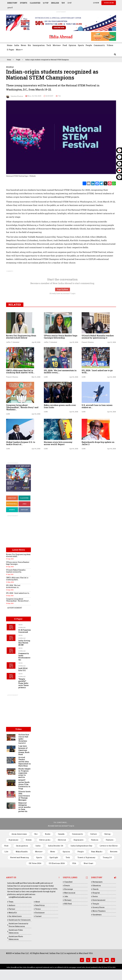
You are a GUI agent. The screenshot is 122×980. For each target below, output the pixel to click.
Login (96, 3)
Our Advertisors (15, 916)
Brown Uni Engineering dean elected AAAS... (18, 555)
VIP (46, 3)
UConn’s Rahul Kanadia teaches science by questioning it (98, 337)
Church (96, 889)
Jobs (24, 504)
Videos (110, 45)
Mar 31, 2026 (36, 377)
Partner (12, 909)
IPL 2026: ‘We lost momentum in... (13, 586)
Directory (12, 3)
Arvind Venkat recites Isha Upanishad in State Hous (25, 762)
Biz (29, 45)
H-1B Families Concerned (25, 631)
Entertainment (99, 900)
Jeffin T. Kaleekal (13, 342)
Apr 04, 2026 (74, 377)
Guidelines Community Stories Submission (18, 925)
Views (20, 625)
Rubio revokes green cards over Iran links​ (60, 406)
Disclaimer (40, 913)
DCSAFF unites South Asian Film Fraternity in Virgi (24, 784)
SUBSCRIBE (109, 3)
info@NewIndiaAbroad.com (20, 897)
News (23, 45)
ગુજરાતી (10, 8)
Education (97, 885)
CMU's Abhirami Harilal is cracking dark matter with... (20, 371)
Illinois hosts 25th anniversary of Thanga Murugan (24, 796)
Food (65, 45)
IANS (46, 377)
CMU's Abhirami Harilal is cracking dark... (17, 579)
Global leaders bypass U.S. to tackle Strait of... (21, 443)
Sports (81, 45)
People (89, 45)
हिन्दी (63, 3)
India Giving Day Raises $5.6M (24, 643)
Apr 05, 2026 (36, 342)
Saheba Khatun (15, 96)
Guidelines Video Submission (16, 931)
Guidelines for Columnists (20, 920)
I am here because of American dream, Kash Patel (24, 750)
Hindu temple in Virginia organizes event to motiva (24, 773)
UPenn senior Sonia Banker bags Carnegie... (18, 563)
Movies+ (57, 45)
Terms (38, 909)
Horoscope (69, 889)
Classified (35, 3)
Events (24, 3)
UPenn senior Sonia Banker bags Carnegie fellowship (61, 337)
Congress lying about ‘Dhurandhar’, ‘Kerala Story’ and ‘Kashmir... (22, 407)
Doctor (95, 896)
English (55, 3)
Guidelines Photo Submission (16, 938)
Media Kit (13, 913)
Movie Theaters (99, 911)
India (17, 45)
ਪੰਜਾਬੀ (69, 3)
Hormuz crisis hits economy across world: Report (58, 443)
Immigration (39, 45)
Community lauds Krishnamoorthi (24, 657)
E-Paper (11, 50)
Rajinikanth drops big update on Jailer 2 (98, 443)
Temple (96, 904)
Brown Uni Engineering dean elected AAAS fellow (21, 337)
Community (99, 45)
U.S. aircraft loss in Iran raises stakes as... (97, 406)
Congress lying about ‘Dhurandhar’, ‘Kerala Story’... (18, 600)
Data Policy (40, 905)
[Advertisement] (22, 36)
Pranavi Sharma (88, 342)
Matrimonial (12, 504)
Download (22, 627)
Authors (12, 905)
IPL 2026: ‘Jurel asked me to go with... (97, 371)
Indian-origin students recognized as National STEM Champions (47, 60)
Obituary (25, 510)
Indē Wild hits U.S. (23, 669)
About (38, 902)
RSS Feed (68, 904)
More (19, 50)
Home (10, 45)
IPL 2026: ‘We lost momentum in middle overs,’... (60, 371)
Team (11, 902)
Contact (38, 916)
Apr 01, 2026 (112, 342)
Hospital (96, 893)
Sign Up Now (63, 289)
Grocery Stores (98, 907)
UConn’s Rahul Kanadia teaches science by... (16, 571)
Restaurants (97, 882)
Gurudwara (97, 915)
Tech (49, 45)
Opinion (72, 45)
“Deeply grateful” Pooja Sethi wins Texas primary (24, 683)
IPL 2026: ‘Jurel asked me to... (18, 593)
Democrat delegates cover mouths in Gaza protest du (24, 807)
